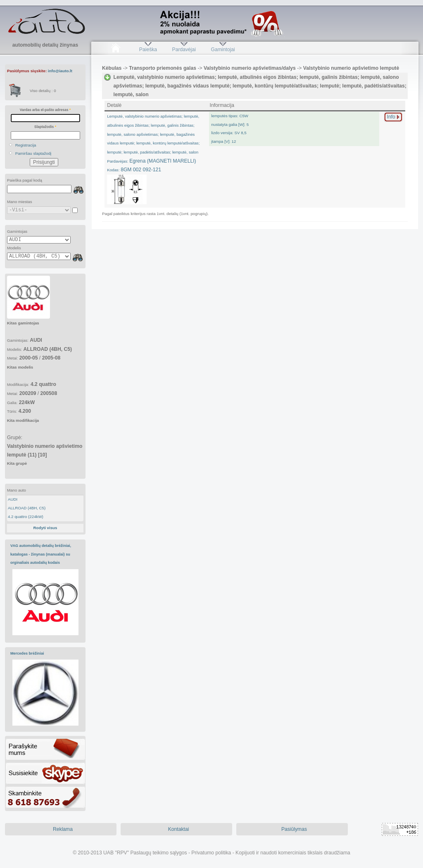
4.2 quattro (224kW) (26, 517)
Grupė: (45, 450)
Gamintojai (223, 50)
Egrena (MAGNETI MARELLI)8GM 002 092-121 (153, 143)
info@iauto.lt (60, 71)
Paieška (148, 50)
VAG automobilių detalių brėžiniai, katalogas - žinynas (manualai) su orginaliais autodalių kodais (41, 554)
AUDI (13, 499)
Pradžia (115, 50)
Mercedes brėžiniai (27, 653)
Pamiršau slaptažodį (33, 153)
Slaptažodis (45, 127)
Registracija (26, 145)
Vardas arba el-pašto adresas (45, 110)
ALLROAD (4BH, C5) (27, 508)
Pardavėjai (184, 50)
